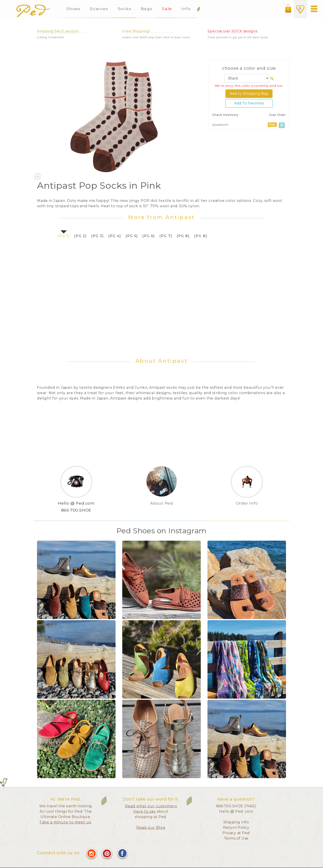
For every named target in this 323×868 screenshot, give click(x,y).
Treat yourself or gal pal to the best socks (238, 37)
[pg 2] (81, 236)
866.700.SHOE (76, 510)
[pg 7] (166, 236)
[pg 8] (183, 236)
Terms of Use (236, 838)
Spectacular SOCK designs (232, 31)
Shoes (73, 9)
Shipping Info (236, 822)
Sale (167, 9)
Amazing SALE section (58, 31)
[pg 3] (98, 236)
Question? (220, 125)
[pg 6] (149, 236)
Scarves (99, 9)
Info (187, 9)
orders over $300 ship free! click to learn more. (157, 37)
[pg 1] (64, 236)
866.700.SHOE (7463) (236, 806)
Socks (125, 9)
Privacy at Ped (236, 833)
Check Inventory (225, 115)
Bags (147, 9)
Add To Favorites (249, 103)
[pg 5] (132, 236)
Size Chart (277, 115)
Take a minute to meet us (65, 822)
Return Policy (236, 828)
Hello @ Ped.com (76, 503)
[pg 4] (115, 236)
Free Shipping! (136, 31)
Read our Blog (151, 828)
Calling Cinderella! (51, 37)
